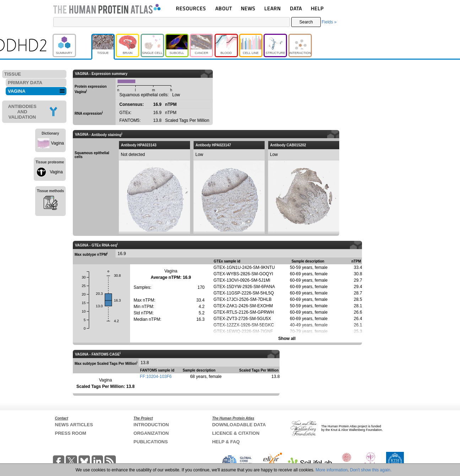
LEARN (272, 8)
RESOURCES (191, 8)
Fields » (329, 22)
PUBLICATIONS (151, 442)
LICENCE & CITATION (236, 433)
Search (306, 22)
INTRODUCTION (151, 425)
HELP (317, 8)
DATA (296, 8)
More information (332, 470)
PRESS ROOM (71, 433)
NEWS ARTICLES (74, 425)
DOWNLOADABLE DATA (239, 425)
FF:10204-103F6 (156, 377)
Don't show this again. (371, 470)
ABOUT (224, 8)
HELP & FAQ (226, 442)
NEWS (248, 8)
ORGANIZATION (151, 433)
